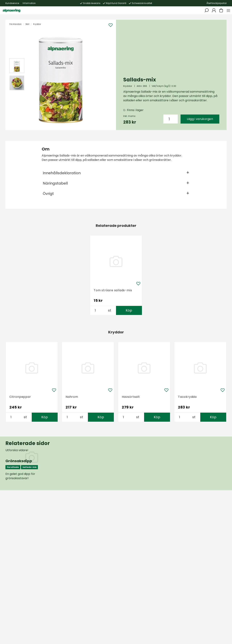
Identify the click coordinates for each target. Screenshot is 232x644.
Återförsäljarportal (217, 3)
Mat (28, 24)
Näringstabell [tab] (55, 183)
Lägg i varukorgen (200, 119)
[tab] (17, 66)
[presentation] (17, 66)
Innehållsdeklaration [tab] (62, 173)
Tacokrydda (187, 397)
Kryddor (37, 24)
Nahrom (72, 397)
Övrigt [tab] (48, 194)
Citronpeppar (20, 397)
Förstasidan (16, 24)
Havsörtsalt (131, 397)
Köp (129, 310)
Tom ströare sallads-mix (113, 290)
